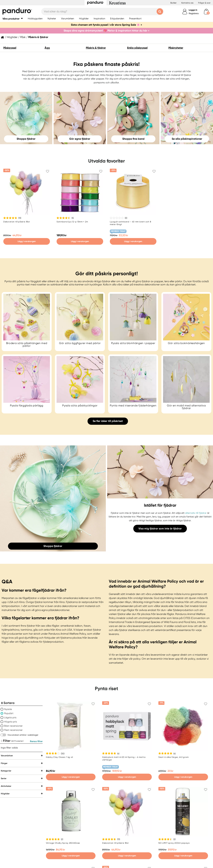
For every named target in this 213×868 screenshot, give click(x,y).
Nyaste (8, 709)
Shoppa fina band (133, 139)
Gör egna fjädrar (80, 139)
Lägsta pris (10, 717)
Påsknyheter (176, 48)
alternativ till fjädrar (196, 513)
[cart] (206, 12)
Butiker (173, 3)
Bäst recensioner (13, 726)
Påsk (23, 37)
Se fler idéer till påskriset (108, 421)
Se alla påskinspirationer (187, 139)
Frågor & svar (204, 3)
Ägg (47, 48)
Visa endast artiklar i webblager (23, 735)
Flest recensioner (13, 730)
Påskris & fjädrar (96, 48)
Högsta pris (11, 722)
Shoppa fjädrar (26, 139)
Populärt (9, 713)
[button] (13, 19)
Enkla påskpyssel (137, 48)
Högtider (12, 37)
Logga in (193, 10)
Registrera (194, 13)
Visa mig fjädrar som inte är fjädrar (160, 529)
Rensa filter (36, 741)
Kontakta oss (187, 3)
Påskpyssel (10, 48)
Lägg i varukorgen (27, 241)
